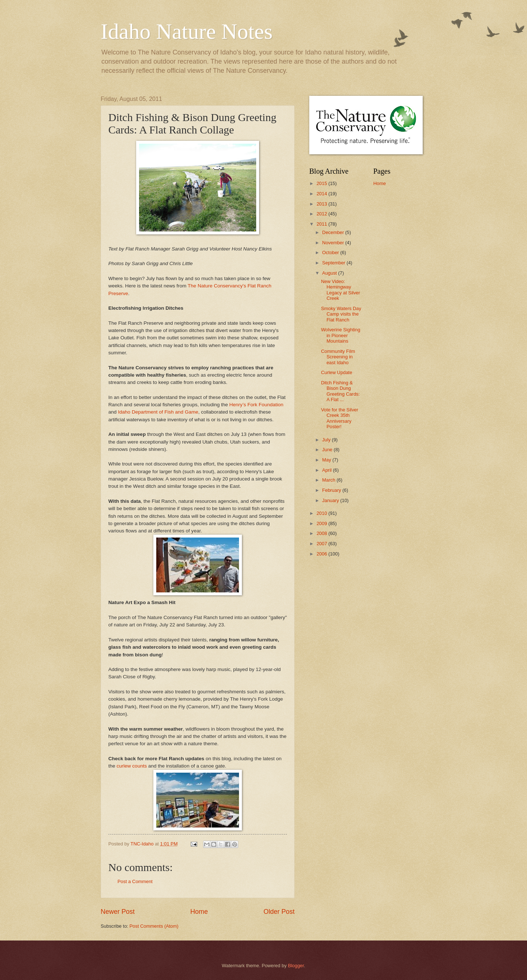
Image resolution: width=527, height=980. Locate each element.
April (327, 470)
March (329, 480)
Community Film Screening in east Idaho (338, 357)
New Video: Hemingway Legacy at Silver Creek (341, 290)
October (331, 252)
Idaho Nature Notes (187, 31)
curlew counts (132, 766)
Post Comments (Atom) (154, 926)
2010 (322, 513)
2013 (322, 204)
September (334, 263)
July (327, 440)
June (328, 450)
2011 (322, 224)
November (334, 243)
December (334, 232)
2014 (322, 194)
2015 (322, 183)
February (332, 490)
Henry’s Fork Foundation (257, 405)
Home (199, 912)
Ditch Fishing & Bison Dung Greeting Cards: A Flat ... (340, 391)
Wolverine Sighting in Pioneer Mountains (341, 335)
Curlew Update (337, 372)
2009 (322, 523)
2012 (322, 214)
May (327, 460)
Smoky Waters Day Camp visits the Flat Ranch (341, 314)
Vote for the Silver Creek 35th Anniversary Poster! (340, 418)
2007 (322, 544)
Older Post (279, 912)
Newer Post (118, 912)
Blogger (296, 966)
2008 (322, 533)
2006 (322, 554)
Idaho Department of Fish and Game (158, 412)
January (331, 500)
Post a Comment (135, 881)
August (330, 273)
